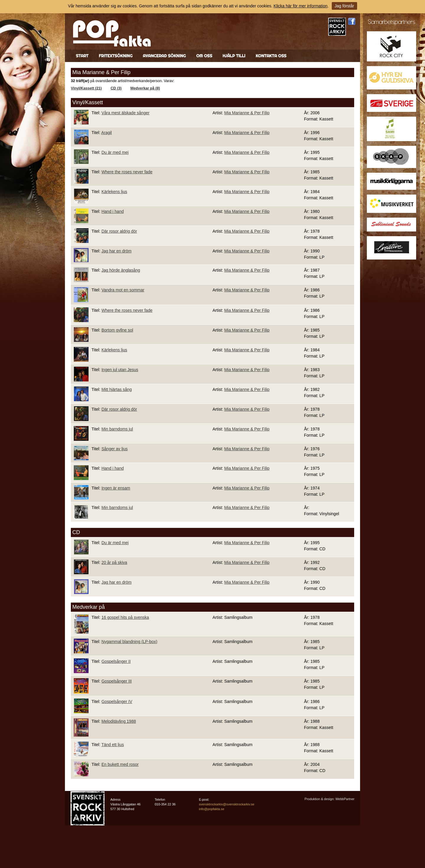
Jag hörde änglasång (121, 270)
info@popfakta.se (212, 809)
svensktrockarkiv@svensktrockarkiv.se (227, 804)
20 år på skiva (114, 562)
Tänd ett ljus (112, 745)
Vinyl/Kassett (88, 102)
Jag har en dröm (117, 251)
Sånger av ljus (115, 449)
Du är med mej (115, 152)
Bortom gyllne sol (117, 330)
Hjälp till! (234, 56)
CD (76, 532)
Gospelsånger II (116, 661)
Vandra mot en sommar (123, 290)
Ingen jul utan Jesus (120, 370)
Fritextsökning (116, 56)
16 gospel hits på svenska (125, 617)
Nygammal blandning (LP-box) (129, 642)
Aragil (107, 133)
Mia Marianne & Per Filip (247, 113)
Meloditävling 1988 (119, 721)
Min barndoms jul (117, 429)
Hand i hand (113, 211)
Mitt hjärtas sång (117, 389)
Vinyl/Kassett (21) (86, 88)
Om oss (204, 56)
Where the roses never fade (127, 172)
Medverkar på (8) (145, 88)
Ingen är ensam (116, 488)
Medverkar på (89, 607)
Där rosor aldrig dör (119, 231)
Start (82, 56)
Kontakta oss (271, 56)
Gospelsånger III (117, 681)
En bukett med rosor (120, 764)
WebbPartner (345, 799)
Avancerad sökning (164, 56)
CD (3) (116, 88)
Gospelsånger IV (117, 701)
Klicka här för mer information (301, 6)
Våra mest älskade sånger (126, 113)
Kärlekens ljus (114, 192)
